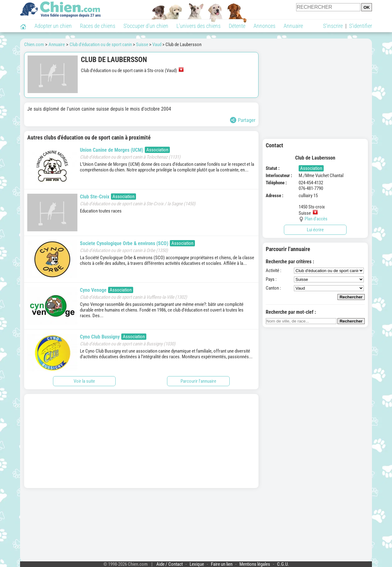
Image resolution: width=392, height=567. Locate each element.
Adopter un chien (53, 26)
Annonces (264, 26)
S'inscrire (333, 26)
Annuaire (293, 26)
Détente (237, 26)
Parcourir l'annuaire (198, 381)
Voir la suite (84, 381)
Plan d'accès (316, 219)
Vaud (157, 45)
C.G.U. (283, 564)
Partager (243, 120)
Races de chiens (98, 26)
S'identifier (361, 26)
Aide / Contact (170, 564)
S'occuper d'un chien (146, 26)
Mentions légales (255, 564)
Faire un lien (222, 564)
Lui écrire (315, 230)
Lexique (197, 564)
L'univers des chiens (199, 26)
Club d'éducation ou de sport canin (101, 45)
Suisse (142, 45)
